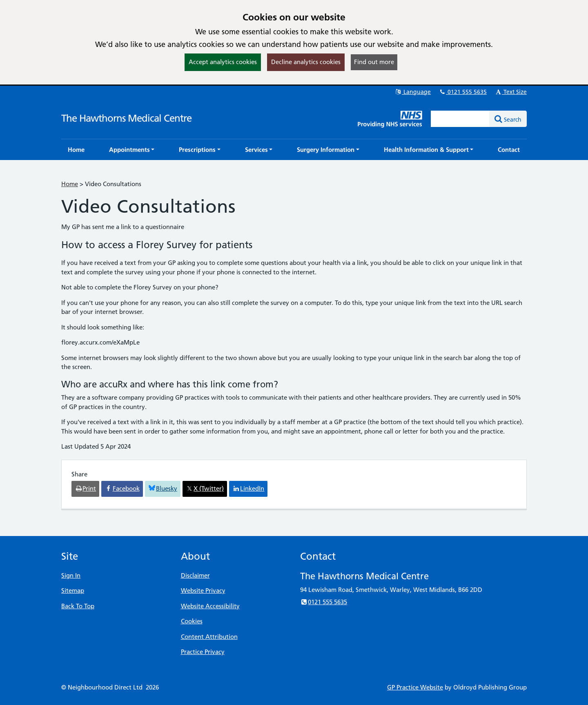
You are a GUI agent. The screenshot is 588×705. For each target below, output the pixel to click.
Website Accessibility (210, 606)
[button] (132, 150)
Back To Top (78, 606)
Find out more (374, 62)
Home (70, 184)
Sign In (71, 575)
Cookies (192, 621)
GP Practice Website (415, 687)
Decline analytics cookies (306, 62)
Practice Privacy (203, 652)
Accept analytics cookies (223, 62)
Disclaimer (195, 575)
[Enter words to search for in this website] (460, 119)
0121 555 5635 (463, 92)
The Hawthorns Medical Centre (126, 118)
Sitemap (73, 590)
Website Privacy (203, 590)
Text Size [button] (511, 92)
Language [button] (413, 92)
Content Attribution (209, 637)
